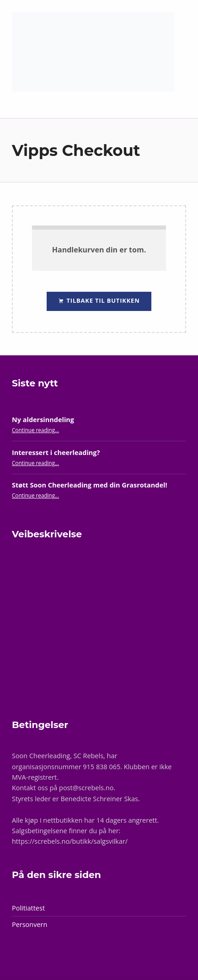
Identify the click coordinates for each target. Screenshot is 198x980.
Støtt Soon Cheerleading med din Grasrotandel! (90, 485)
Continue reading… (35, 430)
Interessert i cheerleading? (56, 453)
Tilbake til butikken (102, 300)
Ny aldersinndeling (43, 420)
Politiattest (28, 908)
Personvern (29, 924)
